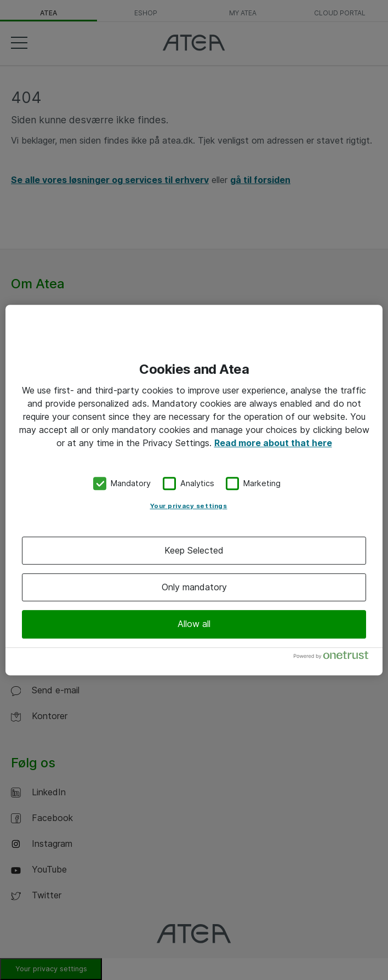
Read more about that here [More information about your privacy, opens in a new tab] (273, 443)
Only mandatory (194, 587)
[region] (194, 490)
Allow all (194, 624)
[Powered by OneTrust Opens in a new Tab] (335, 657)
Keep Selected (194, 550)
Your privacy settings (189, 506)
